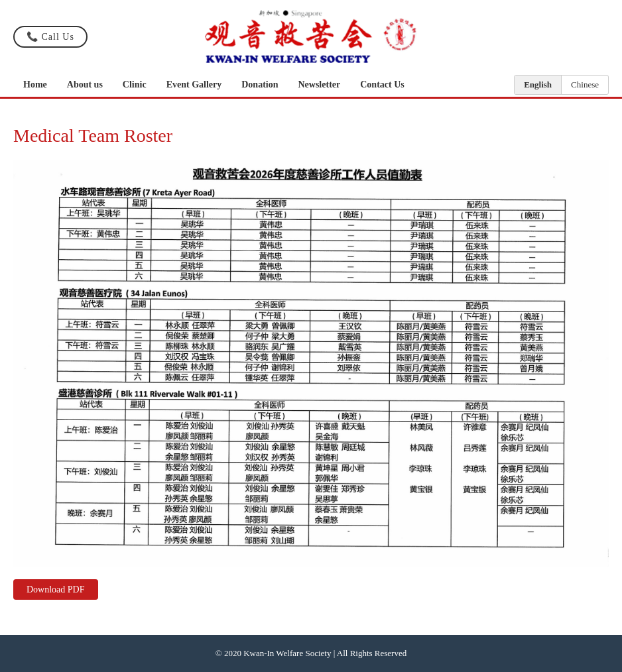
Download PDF (56, 589)
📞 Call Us (50, 37)
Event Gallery (194, 84)
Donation (260, 84)
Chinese (585, 84)
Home (35, 84)
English (538, 84)
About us (85, 84)
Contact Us (382, 84)
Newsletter (319, 84)
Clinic (135, 84)
